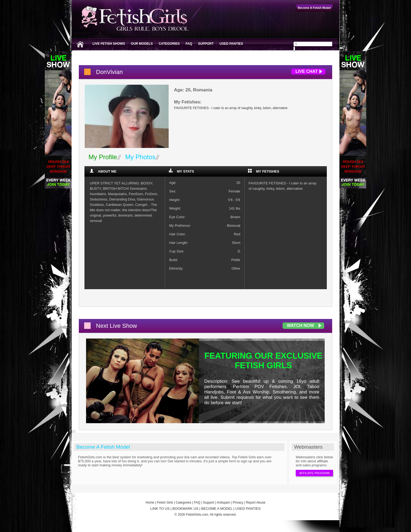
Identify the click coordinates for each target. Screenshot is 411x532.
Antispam (223, 503)
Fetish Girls (165, 503)
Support (206, 44)
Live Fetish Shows (109, 44)
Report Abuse (256, 503)
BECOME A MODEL (217, 509)
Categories (169, 44)
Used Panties (231, 44)
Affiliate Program (314, 473)
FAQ (189, 44)
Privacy (238, 503)
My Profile (103, 157)
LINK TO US (160, 509)
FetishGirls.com (197, 515)
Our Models (142, 44)
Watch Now (300, 325)
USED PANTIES (248, 509)
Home (150, 503)
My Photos (140, 157)
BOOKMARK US (185, 509)
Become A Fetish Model (103, 447)
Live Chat (307, 71)
